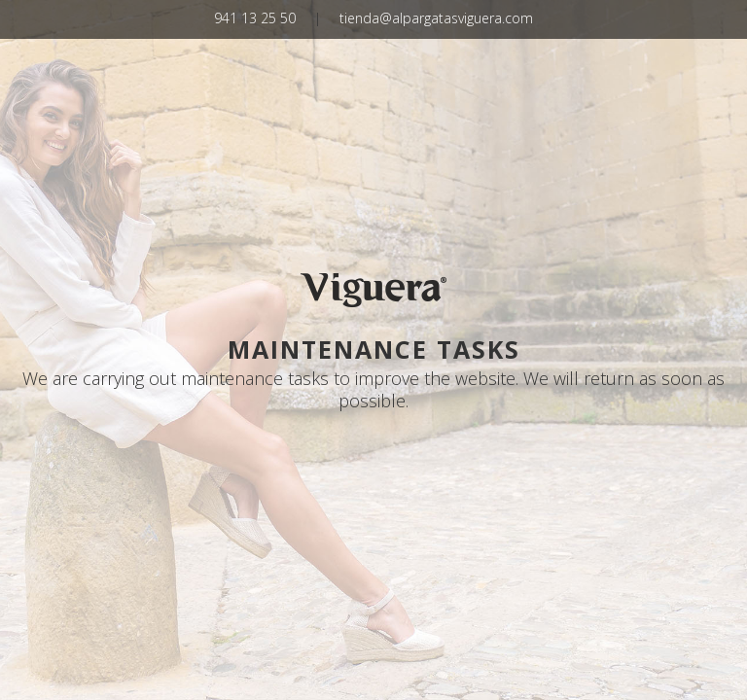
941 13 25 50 (255, 18)
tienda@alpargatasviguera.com (436, 18)
